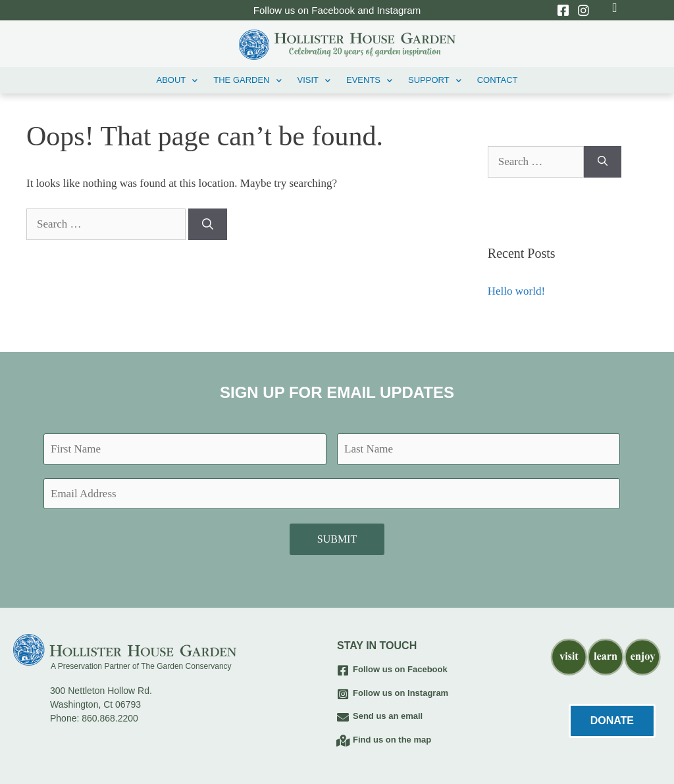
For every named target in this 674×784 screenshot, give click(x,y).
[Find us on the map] (343, 741)
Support (435, 81)
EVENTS (369, 81)
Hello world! (516, 291)
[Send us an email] (343, 717)
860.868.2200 (110, 718)
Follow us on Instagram (401, 693)
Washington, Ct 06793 (95, 704)
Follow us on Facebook (400, 669)
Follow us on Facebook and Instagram (337, 10)
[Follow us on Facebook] (343, 670)
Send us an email (388, 716)
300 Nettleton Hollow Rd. (101, 691)
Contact (498, 80)
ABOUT (177, 81)
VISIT (314, 81)
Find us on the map (392, 740)
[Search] (208, 224)
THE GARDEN (247, 81)
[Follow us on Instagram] (343, 694)
